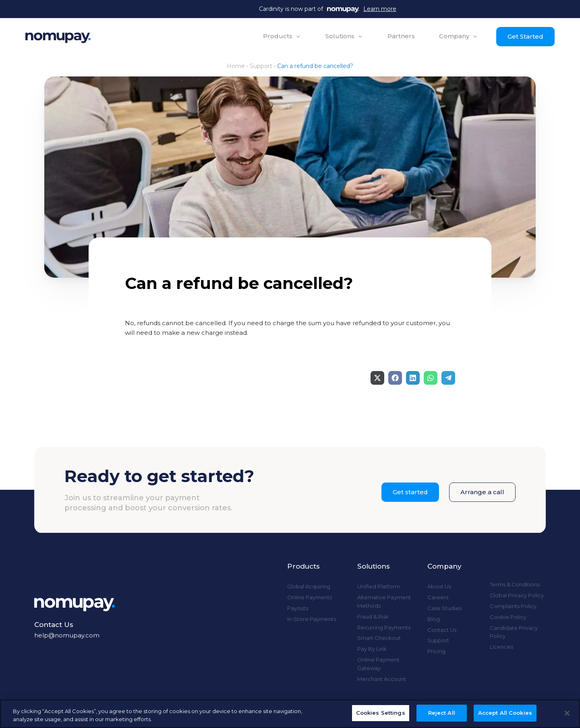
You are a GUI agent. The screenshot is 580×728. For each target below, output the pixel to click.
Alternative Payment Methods (384, 601)
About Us (439, 586)
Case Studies (444, 608)
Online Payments (310, 597)
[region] (290, 714)
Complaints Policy (513, 606)
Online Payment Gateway (378, 664)
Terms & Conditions (515, 584)
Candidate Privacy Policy (514, 632)
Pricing (436, 651)
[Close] (567, 713)
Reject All (442, 713)
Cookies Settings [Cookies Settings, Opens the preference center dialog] (381, 713)
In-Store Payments (312, 619)
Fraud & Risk (373, 617)
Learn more (380, 9)
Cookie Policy (508, 617)
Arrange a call (482, 492)
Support (261, 66)
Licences (501, 647)
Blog (434, 619)
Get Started (525, 36)
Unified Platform (379, 586)
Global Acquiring (309, 586)
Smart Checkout (379, 638)
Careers (438, 597)
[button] (281, 36)
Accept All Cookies (505, 713)
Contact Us (442, 630)
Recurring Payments (384, 627)
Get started (410, 492)
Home (236, 66)
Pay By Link (372, 649)
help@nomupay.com (67, 635)
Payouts (298, 608)
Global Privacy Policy (517, 595)
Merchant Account (382, 679)
